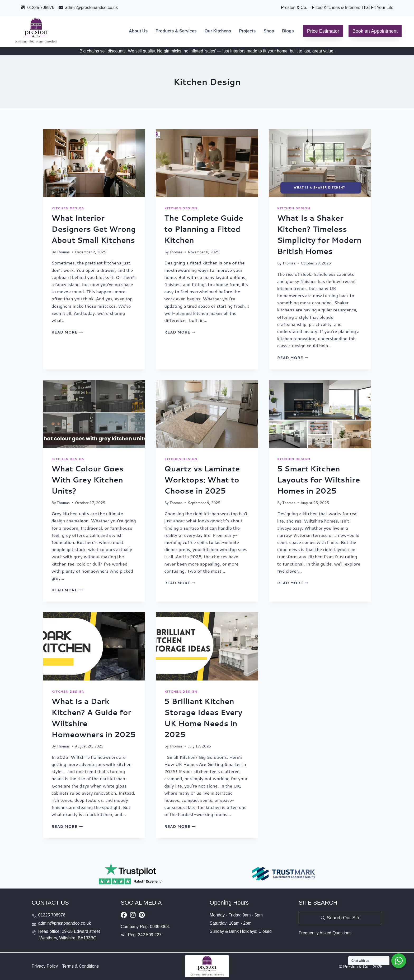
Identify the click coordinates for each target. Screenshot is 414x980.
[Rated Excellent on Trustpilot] (130, 874)
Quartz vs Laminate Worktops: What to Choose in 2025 (202, 480)
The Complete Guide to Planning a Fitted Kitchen (204, 229)
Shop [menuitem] (269, 31)
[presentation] (94, 163)
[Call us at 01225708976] (74, 915)
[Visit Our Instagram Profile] (133, 915)
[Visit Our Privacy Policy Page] (45, 966)
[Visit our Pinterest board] (142, 915)
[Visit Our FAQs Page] (325, 933)
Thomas (63, 252)
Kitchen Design (68, 208)
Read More (67, 332)
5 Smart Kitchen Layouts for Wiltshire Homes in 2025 (319, 480)
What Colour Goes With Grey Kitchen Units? (87, 480)
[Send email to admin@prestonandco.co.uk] (74, 923)
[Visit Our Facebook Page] (124, 915)
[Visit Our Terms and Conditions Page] (80, 966)
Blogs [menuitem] (288, 31)
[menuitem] (138, 31)
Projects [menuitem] (247, 31)
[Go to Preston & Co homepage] (36, 31)
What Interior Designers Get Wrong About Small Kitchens (94, 229)
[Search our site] (340, 918)
